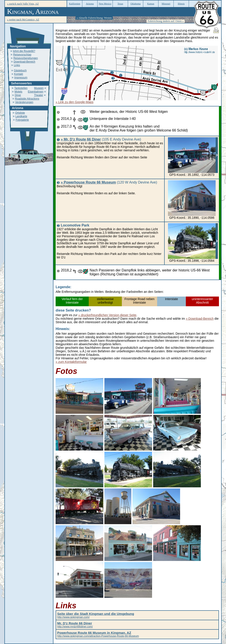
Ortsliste (20, 113)
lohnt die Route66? (24, 51)
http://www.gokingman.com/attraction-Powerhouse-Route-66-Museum (98, 635)
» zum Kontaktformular (71, 362)
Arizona (90, 4)
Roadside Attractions (27, 99)
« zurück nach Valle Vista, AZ (23, 4)
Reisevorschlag (22, 55)
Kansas (151, 4)
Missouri (166, 4)
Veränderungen (24, 102)
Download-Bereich (24, 62)
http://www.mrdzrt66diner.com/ (75, 625)
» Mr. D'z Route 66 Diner (81, 139)
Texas (120, 4)
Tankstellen (21, 88)
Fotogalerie (22, 120)
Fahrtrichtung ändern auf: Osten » (166, 21)
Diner (18, 95)
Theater (39, 95)
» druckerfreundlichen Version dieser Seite (107, 315)
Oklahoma (136, 4)
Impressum (21, 78)
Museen (39, 88)
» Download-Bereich (200, 319)
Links (17, 65)
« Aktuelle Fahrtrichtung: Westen (94, 18)
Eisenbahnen (36, 92)
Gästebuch (20, 71)
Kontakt (19, 74)
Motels (18, 92)
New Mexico (105, 4)
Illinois (181, 4)
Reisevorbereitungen (26, 58)
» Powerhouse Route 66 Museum (88, 182)
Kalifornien (75, 4)
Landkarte (21, 116)
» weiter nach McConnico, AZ (23, 20)
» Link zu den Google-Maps (74, 102)
